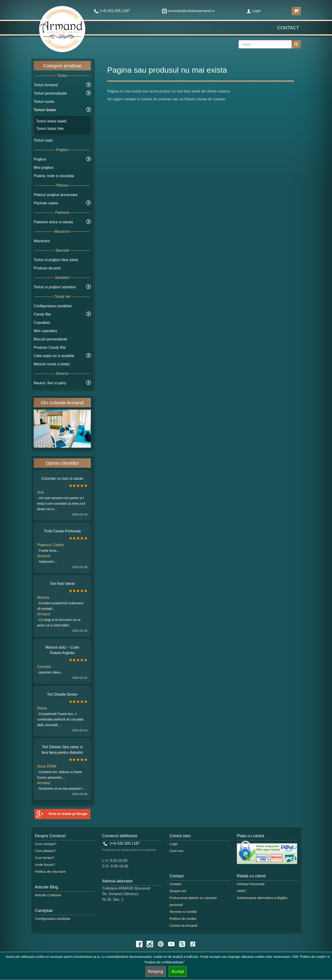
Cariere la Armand (183, 925)
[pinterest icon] (161, 944)
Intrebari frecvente (251, 884)
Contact (288, 28)
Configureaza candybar (53, 306)
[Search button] (296, 44)
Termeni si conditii (183, 912)
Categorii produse (62, 66)
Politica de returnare (50, 871)
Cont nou (176, 851)
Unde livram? (45, 865)
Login (254, 11)
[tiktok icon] (193, 944)
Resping (156, 971)
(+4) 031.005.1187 (122, 843)
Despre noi (178, 891)
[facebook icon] (139, 944)
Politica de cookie (183, 919)
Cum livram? (44, 858)
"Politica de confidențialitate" (164, 962)
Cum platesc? (45, 851)
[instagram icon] (150, 944)
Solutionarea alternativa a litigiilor (262, 898)
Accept (178, 971)
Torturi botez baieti (51, 121)
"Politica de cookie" (313, 957)
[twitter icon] (182, 944)
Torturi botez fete (50, 129)
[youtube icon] (171, 944)
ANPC (242, 891)
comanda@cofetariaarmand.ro (188, 11)
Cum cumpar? (46, 844)
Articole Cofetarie (48, 895)
